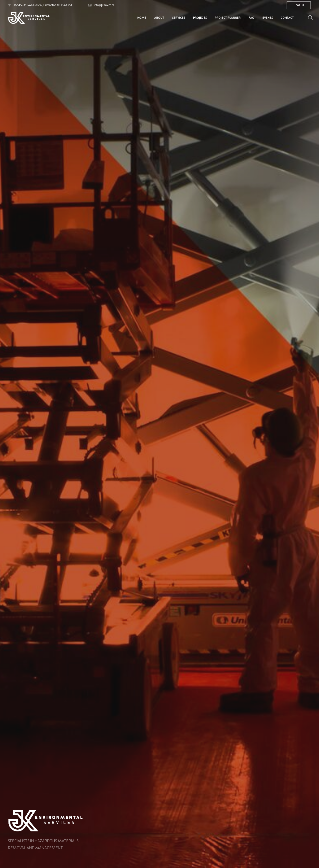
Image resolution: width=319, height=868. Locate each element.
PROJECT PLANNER (228, 18)
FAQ (252, 18)
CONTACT (287, 18)
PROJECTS (200, 18)
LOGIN (299, 5)
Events (268, 18)
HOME (142, 18)
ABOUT (159, 18)
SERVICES (179, 18)
